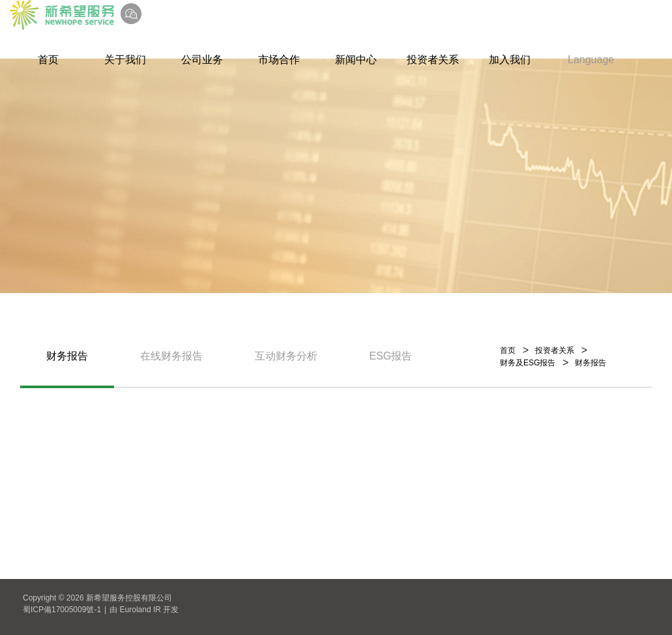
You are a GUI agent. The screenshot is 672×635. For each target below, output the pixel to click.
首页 (48, 60)
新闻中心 (356, 60)
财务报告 (67, 356)
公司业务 (202, 60)
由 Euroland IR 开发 (144, 610)
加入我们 (510, 60)
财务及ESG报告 (528, 363)
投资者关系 (433, 60)
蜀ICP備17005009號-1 (62, 610)
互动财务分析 (286, 356)
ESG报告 (391, 356)
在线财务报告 (171, 356)
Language (591, 60)
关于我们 (125, 60)
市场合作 (279, 60)
